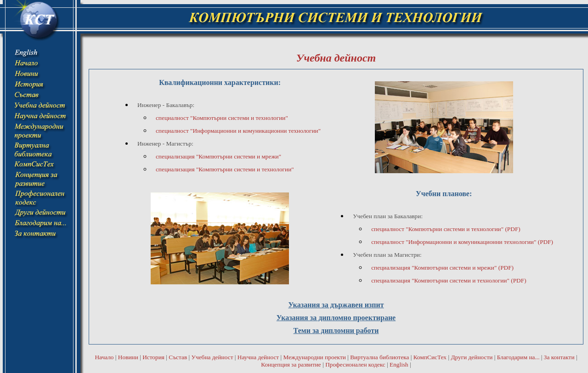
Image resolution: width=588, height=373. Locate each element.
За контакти (559, 357)
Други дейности (472, 357)
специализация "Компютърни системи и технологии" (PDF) (449, 280)
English (399, 365)
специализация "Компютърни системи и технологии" (225, 169)
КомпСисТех (430, 357)
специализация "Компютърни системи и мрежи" (218, 156)
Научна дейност (258, 357)
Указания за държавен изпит (336, 305)
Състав (178, 357)
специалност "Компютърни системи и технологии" (222, 118)
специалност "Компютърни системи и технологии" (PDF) (446, 229)
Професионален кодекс (355, 365)
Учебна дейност (212, 357)
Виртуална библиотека (379, 357)
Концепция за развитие (291, 365)
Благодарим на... (518, 357)
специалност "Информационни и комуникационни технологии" (238, 131)
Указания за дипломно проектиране (336, 318)
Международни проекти (314, 357)
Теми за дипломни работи (336, 331)
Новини (128, 357)
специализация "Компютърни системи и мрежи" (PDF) (442, 268)
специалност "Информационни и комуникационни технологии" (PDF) (462, 242)
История (153, 357)
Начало (104, 357)
